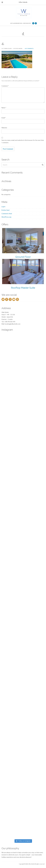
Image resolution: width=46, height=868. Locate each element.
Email (4, 118)
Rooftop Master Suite (23, 288)
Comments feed (7, 214)
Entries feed (5, 210)
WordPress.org (6, 217)
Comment (5, 86)
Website (4, 128)
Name (4, 108)
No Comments (29, 48)
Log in (3, 207)
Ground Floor (23, 257)
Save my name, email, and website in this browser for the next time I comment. (23, 141)
